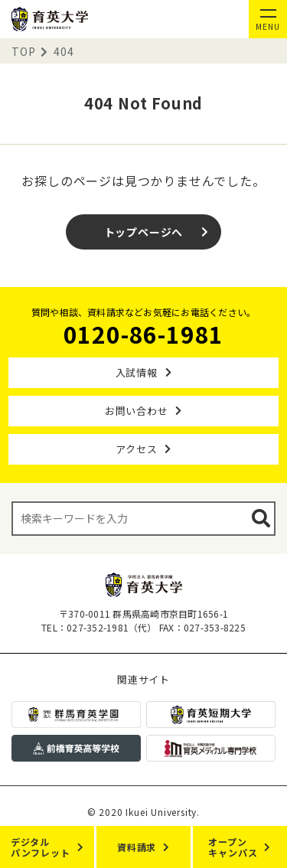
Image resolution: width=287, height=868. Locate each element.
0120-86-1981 (144, 334)
